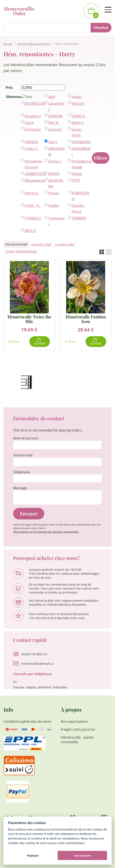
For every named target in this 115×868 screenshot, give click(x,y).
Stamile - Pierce (78, 209)
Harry (53, 142)
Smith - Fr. (33, 206)
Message (20, 488)
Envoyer (29, 514)
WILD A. (31, 231)
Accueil (8, 44)
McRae (77, 174)
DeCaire (78, 103)
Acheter (40, 343)
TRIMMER (79, 218)
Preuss (54, 193)
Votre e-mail (23, 455)
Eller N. (54, 123)
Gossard (55, 129)
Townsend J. (56, 221)
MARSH (54, 174)
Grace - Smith (77, 132)
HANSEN (31, 142)
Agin (52, 97)
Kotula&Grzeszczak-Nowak (80, 164)
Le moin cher (41, 244)
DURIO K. (79, 116)
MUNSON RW (56, 183)
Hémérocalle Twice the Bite (29, 319)
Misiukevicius (33, 180)
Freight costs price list (78, 729)
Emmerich (33, 129)
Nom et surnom (26, 438)
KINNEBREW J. (80, 152)
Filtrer (101, 158)
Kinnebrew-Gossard (33, 164)
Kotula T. (55, 161)
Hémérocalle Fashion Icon (86, 319)
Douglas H (33, 116)
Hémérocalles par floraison (34, 44)
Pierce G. (32, 193)
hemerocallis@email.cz (38, 664)
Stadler (54, 206)
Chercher (101, 28)
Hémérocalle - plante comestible (77, 740)
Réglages (33, 855)
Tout (28, 97)
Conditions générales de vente (27, 721)
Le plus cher (65, 244)
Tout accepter (82, 855)
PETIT (76, 180)
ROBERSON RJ (80, 196)
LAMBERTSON (33, 174)
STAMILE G (33, 218)
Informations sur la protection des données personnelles (46, 532)
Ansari (77, 97)
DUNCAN (55, 116)
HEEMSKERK (80, 142)
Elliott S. (78, 123)
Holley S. (31, 149)
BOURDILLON (33, 103)
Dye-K (29, 123)
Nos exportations (74, 721)
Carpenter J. (56, 106)
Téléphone (21, 472)
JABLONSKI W (56, 152)
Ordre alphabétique (21, 251)
